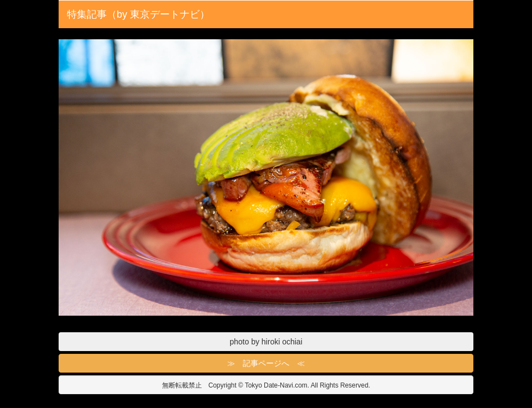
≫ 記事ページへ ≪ (266, 363)
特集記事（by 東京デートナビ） (138, 14)
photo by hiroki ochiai (266, 342)
